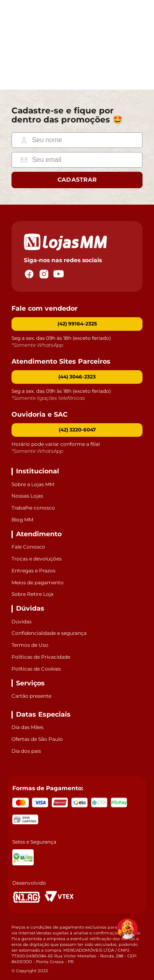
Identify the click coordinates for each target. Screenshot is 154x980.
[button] (77, 377)
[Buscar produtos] (38, 44)
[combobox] (41, 44)
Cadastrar (77, 180)
